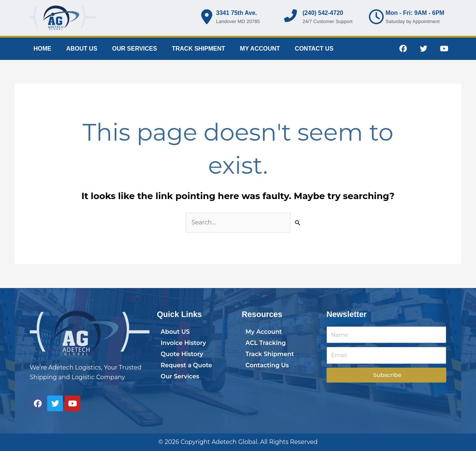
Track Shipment (270, 354)
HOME (42, 49)
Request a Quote (186, 365)
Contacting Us (267, 365)
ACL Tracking (266, 343)
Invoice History (183, 343)
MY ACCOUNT (260, 49)
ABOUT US (82, 49)
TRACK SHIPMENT (198, 49)
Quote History (182, 354)
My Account (264, 332)
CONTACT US (314, 49)
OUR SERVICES (135, 49)
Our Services (180, 376)
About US (175, 332)
